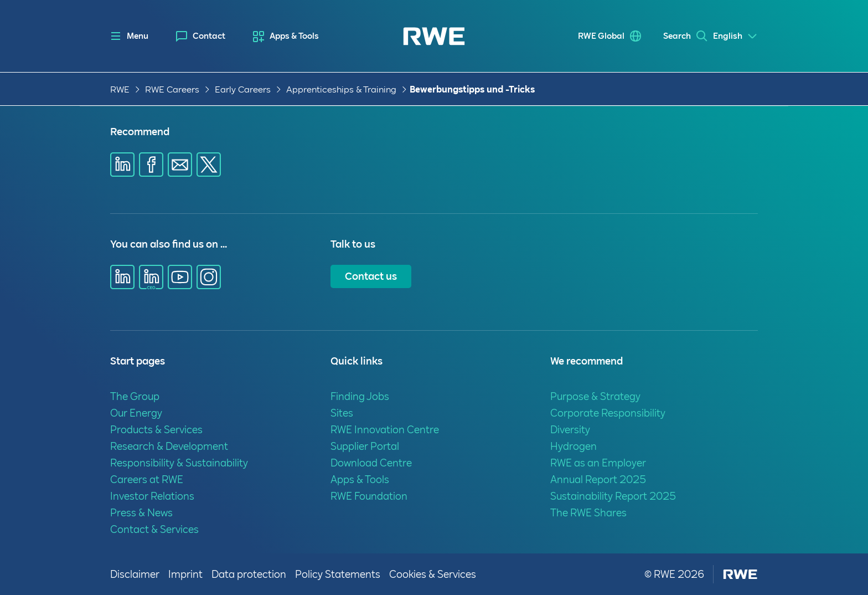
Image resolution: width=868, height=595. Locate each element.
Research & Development (169, 446)
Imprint (185, 574)
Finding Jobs (360, 396)
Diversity (570, 430)
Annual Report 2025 (598, 479)
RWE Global (585, 36)
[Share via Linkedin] (122, 165)
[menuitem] (201, 36)
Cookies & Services (433, 574)
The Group (135, 396)
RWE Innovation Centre (385, 430)
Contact (209, 36)
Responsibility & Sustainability (179, 463)
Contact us (371, 276)
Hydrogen (573, 446)
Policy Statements (338, 574)
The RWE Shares (588, 513)
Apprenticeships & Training (341, 89)
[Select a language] (735, 36)
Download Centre (371, 463)
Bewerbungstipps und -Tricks (472, 89)
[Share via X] (209, 165)
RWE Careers (172, 89)
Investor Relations (152, 496)
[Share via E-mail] (180, 165)
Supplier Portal (365, 446)
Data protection (249, 574)
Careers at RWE (147, 479)
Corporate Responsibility (608, 413)
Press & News (141, 513)
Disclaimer (135, 574)
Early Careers (243, 89)
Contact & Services (154, 529)
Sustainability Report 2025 (613, 496)
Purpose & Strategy (595, 396)
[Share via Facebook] (151, 165)
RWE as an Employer (598, 463)
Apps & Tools (294, 36)
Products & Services (156, 430)
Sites (342, 413)
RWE (120, 89)
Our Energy (136, 413)
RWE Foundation (369, 496)
